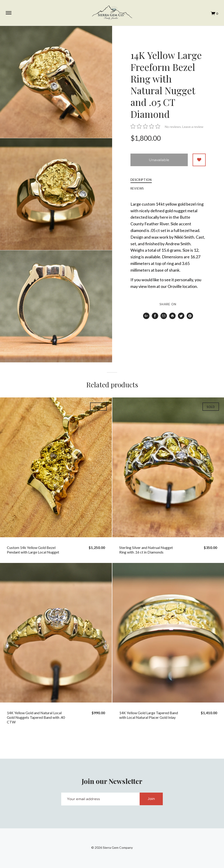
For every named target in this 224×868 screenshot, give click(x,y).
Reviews (137, 189)
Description (141, 180)
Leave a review (193, 127)
